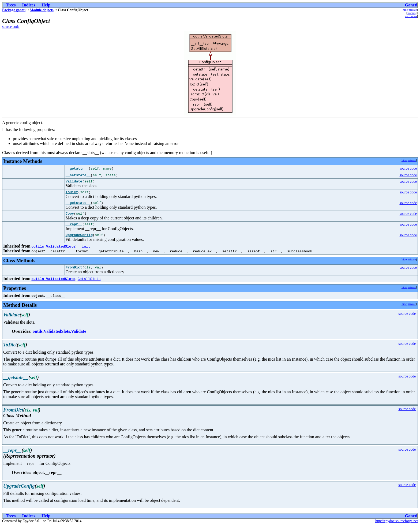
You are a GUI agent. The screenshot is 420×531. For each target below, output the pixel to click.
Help (46, 5)
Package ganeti (14, 10)
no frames (411, 16)
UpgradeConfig (79, 240)
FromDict (74, 273)
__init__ (86, 251)
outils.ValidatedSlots (53, 251)
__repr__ (74, 228)
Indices (29, 5)
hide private (410, 10)
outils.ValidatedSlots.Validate (59, 337)
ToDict (72, 193)
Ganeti (411, 5)
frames (411, 13)
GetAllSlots (89, 284)
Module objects (42, 10)
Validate (74, 182)
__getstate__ (78, 205)
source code (11, 27)
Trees (11, 5)
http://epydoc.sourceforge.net (397, 527)
